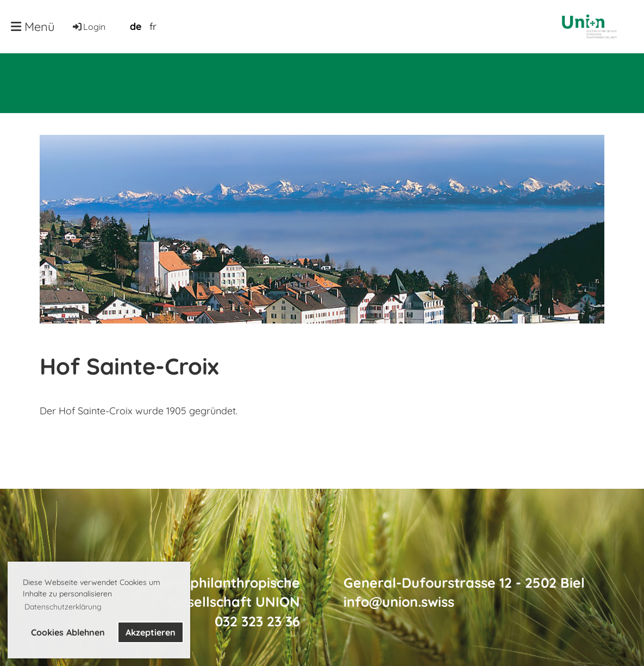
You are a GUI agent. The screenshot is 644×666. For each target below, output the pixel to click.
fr (153, 26)
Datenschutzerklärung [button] (63, 607)
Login (88, 27)
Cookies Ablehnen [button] (68, 632)
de (136, 26)
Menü (33, 27)
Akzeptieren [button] (151, 632)
